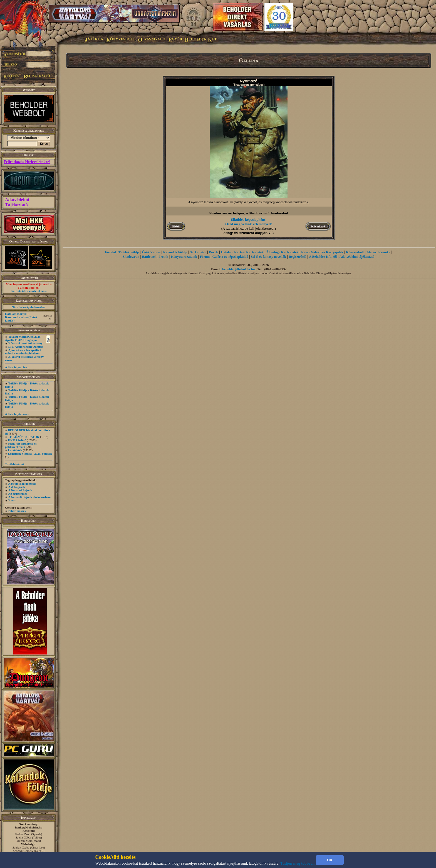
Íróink (164, 257)
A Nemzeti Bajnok (20, 490)
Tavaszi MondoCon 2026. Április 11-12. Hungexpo (23, 338)
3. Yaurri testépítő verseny (25, 343)
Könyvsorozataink (184, 257)
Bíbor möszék (17, 511)
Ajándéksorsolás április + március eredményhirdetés (23, 352)
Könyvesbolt (355, 252)
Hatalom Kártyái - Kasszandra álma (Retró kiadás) (21, 317)
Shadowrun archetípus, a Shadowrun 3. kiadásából (249, 213)
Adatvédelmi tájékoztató (357, 257)
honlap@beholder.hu (29, 827)
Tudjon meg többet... (298, 863)
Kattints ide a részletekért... (29, 291)
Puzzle (214, 252)
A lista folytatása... (17, 367)
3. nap (12, 500)
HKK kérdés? (17, 440)
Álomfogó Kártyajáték (283, 252)
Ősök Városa (151, 252)
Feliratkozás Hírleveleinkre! (27, 162)
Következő (318, 226)
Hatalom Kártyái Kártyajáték (242, 252)
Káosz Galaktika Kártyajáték (322, 252)
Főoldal (111, 252)
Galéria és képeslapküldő (230, 257)
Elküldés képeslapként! (249, 220)
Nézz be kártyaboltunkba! (29, 307)
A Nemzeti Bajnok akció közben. (29, 497)
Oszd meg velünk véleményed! (249, 224)
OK (330, 860)
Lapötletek (15, 450)
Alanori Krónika (378, 252)
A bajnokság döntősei (22, 484)
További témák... (16, 464)
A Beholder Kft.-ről (323, 257)
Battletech (149, 257)
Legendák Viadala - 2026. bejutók (30, 453)
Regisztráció (297, 257)
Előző (176, 226)
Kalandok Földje (175, 252)
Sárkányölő (198, 252)
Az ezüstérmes (18, 494)
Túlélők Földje (129, 252)
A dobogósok (17, 487)
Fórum (205, 257)
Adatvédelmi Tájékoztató (17, 202)
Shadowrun (131, 257)
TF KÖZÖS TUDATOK (24, 437)
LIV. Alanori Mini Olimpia (26, 347)
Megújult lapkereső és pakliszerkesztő (21, 445)
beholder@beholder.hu (238, 269)
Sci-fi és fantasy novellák (268, 257)
